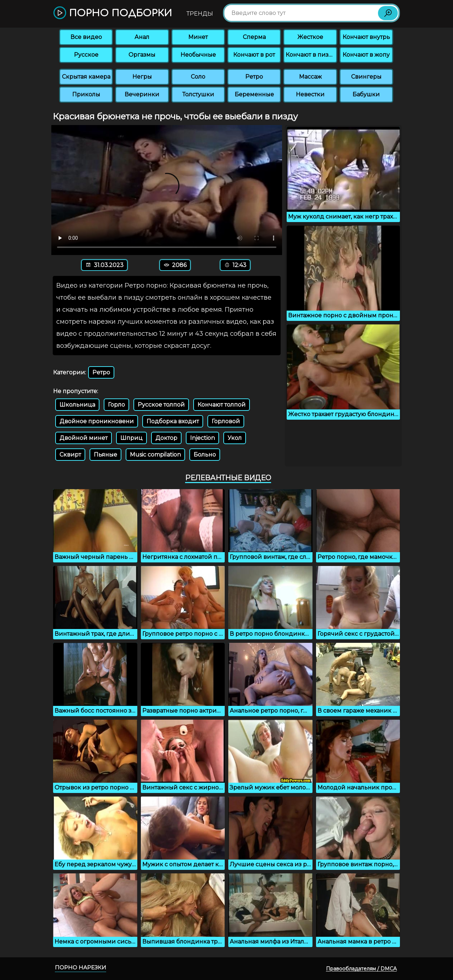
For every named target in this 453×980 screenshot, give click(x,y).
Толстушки (198, 94)
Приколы (86, 94)
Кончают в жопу (366, 55)
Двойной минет (84, 438)
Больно (205, 455)
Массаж (310, 77)
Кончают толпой (222, 405)
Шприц (131, 438)
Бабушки (366, 94)
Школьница (77, 405)
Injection (202, 438)
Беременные (254, 94)
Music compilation (155, 455)
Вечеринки (142, 94)
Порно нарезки (81, 967)
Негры (142, 77)
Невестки (310, 94)
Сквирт (70, 455)
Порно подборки (113, 13)
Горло (116, 405)
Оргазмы (142, 55)
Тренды (200, 14)
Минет (198, 37)
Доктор (166, 438)
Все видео (86, 37)
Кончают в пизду (311, 55)
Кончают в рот (254, 55)
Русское (86, 55)
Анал (142, 37)
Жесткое (310, 37)
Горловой (226, 421)
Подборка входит (173, 421)
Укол (235, 438)
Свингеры (366, 77)
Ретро (254, 77)
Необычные (198, 55)
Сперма (254, 37)
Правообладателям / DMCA (361, 969)
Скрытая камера (86, 77)
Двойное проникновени (97, 421)
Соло (198, 77)
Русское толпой (161, 405)
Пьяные (105, 455)
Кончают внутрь (366, 37)
